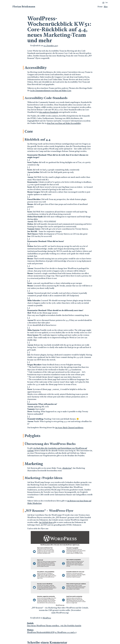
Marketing (67, 468)
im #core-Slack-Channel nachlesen (69, 428)
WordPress (47, 618)
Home (100, 7)
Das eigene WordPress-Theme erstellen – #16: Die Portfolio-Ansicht (60, 624)
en (107, 2)
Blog (106, 7)
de (103, 2)
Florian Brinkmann (24, 7)
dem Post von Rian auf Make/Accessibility (64, 123)
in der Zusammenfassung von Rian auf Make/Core (51, 91)
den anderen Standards (49, 112)
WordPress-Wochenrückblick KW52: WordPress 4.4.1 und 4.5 (60, 631)
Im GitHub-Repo (46, 522)
